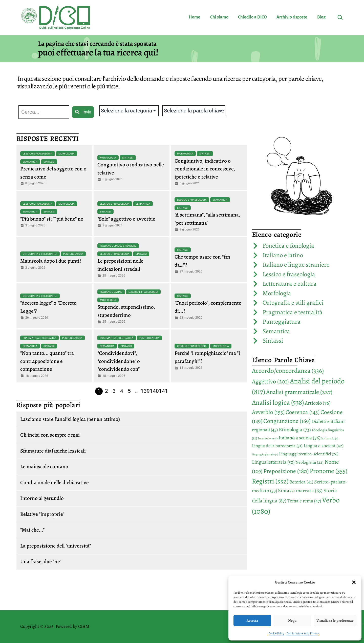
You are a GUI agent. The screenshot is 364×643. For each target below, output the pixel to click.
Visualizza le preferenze (335, 620)
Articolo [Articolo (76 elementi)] (318, 403)
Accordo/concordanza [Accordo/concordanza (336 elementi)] (288, 371)
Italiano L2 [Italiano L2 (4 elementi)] (330, 438)
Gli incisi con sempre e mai (50, 435)
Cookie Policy (276, 633)
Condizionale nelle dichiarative (55, 482)
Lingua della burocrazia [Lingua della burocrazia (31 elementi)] (277, 446)
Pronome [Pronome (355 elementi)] (328, 471)
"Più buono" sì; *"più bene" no (52, 219)
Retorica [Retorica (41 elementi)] (301, 482)
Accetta (252, 620)
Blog (321, 17)
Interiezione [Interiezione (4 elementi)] (268, 438)
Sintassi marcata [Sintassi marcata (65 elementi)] (300, 491)
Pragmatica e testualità (39, 338)
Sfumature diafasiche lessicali (53, 451)
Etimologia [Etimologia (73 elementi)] (295, 430)
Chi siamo (219, 17)
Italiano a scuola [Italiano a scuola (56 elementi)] (299, 438)
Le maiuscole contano (44, 466)
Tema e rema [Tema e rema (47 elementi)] (304, 501)
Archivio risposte (292, 17)
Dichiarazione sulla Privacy (303, 633)
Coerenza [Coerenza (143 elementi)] (303, 412)
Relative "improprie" (42, 514)
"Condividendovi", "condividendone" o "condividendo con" (119, 361)
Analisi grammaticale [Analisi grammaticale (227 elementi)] (299, 392)
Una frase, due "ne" (41, 561)
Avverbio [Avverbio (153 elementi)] (268, 412)
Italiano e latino (111, 292)
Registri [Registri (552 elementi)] (270, 481)
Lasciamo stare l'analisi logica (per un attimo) (70, 419)
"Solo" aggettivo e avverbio (126, 219)
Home (195, 17)
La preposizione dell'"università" (56, 546)
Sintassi (49, 162)
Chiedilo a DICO (252, 17)
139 (145, 391)
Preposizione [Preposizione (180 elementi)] (286, 471)
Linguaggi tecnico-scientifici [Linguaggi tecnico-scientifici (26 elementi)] (309, 454)
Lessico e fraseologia (38, 154)
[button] (354, 582)
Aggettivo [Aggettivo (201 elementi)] (270, 381)
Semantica (30, 162)
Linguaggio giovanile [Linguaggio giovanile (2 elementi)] (265, 454)
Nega (292, 620)
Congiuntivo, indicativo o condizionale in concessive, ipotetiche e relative (205, 169)
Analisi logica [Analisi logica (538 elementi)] (278, 402)
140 (154, 391)
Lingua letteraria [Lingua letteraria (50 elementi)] (273, 462)
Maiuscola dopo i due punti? (51, 261)
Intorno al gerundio (42, 498)
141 (163, 391)
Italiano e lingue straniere (118, 246)
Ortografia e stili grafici (40, 254)
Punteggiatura (73, 254)
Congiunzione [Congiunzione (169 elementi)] (287, 421)
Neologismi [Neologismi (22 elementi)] (309, 462)
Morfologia (67, 154)
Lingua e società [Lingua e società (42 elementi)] (324, 446)
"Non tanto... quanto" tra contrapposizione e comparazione (47, 361)
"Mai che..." (32, 530)
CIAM (84, 626)
